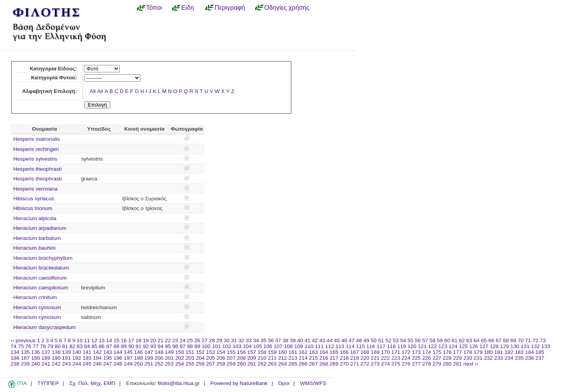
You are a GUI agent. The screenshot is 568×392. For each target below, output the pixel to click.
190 (56, 358)
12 (94, 340)
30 (226, 340)
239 (25, 364)
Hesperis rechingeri (36, 149)
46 (344, 340)
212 (282, 358)
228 (447, 358)
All (93, 91)
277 (416, 364)
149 (169, 352)
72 (535, 340)
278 (427, 364)
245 (87, 364)
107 (278, 346)
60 (447, 340)
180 (488, 352)
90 (131, 346)
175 (437, 352)
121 (422, 346)
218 (344, 358)
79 (50, 346)
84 (87, 346)
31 (234, 340)
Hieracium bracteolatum (41, 268)
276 (406, 364)
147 (149, 352)
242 (56, 364)
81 (65, 346)
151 (190, 352)
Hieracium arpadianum (40, 228)
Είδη (188, 7)
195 (107, 358)
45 (337, 340)
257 (211, 364)
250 (139, 364)
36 (271, 340)
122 (433, 346)
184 (530, 352)
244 (77, 364)
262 (262, 364)
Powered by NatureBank (239, 383)
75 (21, 346)
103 (237, 346)
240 (36, 364)
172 (406, 352)
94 (160, 346)
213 (293, 358)
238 (15, 364)
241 (46, 364)
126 (474, 346)
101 (216, 346)
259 (231, 364)
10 (80, 340)
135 (25, 352)
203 (190, 358)
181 (499, 352)
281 (457, 364)
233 (499, 358)
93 (153, 346)
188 (36, 358)
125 (463, 346)
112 (329, 346)
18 (139, 340)
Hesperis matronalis (37, 139)
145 (128, 352)
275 (396, 364)
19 (146, 340)
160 (282, 352)
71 (528, 340)
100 (206, 346)
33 (249, 340)
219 (355, 358)
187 (25, 358)
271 (355, 364)
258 (221, 364)
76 (28, 346)
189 (46, 358)
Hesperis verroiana (35, 189)
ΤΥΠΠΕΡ (48, 383)
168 (365, 352)
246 (97, 364)
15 (116, 340)
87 (109, 346)
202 (180, 358)
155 (231, 352)
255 (190, 364)
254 (180, 364)
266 (303, 364)
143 (107, 352)
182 (509, 352)
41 (307, 340)
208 (242, 358)
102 (227, 346)
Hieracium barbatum (37, 238)
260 (242, 364)
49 (366, 340)
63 (469, 340)
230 (468, 358)
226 (427, 358)
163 (314, 352)
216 (324, 358)
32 (241, 340)
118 (391, 346)
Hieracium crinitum (35, 297)
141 (87, 352)
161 (293, 352)
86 (102, 346)
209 (252, 358)
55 (410, 340)
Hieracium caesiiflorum (40, 278)
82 (72, 346)
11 (87, 340)
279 (437, 364)
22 (168, 340)
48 (359, 340)
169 (375, 352)
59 (440, 340)
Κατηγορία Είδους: (53, 69)
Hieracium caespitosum (41, 288)
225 (416, 358)
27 (205, 340)
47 (352, 340)
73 (543, 340)
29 (219, 340)
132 (536, 346)
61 (455, 340)
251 (149, 364)
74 (13, 346)
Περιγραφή (230, 7)
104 (247, 346)
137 (46, 352)
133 (546, 346)
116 (371, 346)
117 (381, 346)
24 (183, 340)
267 (314, 364)
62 (462, 340)
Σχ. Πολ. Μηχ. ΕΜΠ (92, 383)
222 (385, 358)
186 (15, 358)
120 (412, 346)
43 (322, 340)
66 (491, 340)
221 (375, 358)
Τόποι (154, 7)
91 (139, 346)
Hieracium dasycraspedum (45, 327)
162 (303, 352)
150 (180, 352)
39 (293, 340)
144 (118, 352)
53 (396, 340)
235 (519, 358)
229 (457, 358)
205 (211, 358)
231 (478, 358)
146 (139, 352)
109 (299, 346)
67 (499, 340)
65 (484, 340)
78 (43, 346)
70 (521, 340)
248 (118, 364)
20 (153, 340)
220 (365, 358)
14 (109, 340)
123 (443, 346)
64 (476, 340)
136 (36, 352)
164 (324, 352)
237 (540, 358)
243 (67, 364)
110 (309, 346)
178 (468, 352)
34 (256, 340)
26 (197, 340)
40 (300, 340)
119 (402, 346)
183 (519, 352)
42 (315, 340)
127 (484, 346)
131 (525, 346)
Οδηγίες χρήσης (287, 7)
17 (131, 340)
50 (374, 340)
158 (262, 352)
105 (258, 346)
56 (418, 340)
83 (80, 346)
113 (340, 346)
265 (293, 364)
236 (530, 358)
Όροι (284, 383)
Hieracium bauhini (34, 248)
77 (36, 346)
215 (314, 358)
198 (139, 358)
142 (97, 352)
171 (396, 352)
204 (200, 358)
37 (278, 340)
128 (494, 346)
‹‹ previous (23, 340)
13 (102, 340)
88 (116, 346)
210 (262, 358)
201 (169, 358)
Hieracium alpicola (35, 218)
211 (272, 358)
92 (146, 346)
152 (200, 352)
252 (159, 364)
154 (221, 352)
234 (509, 358)
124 (453, 346)
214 (303, 358)
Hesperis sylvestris (35, 159)
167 (355, 352)
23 (175, 340)
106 (268, 346)
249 (128, 364)
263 (272, 364)
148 (159, 352)
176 (447, 352)
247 (107, 364)
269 (334, 364)
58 (433, 340)
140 (77, 352)
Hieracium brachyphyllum (43, 258)
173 (416, 352)
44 (329, 340)
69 (513, 340)
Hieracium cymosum (37, 307)
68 (506, 340)
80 (58, 346)
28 (212, 340)
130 (515, 346)
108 (289, 346)
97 (183, 346)
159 (272, 352)
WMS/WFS (313, 383)
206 (221, 358)
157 (252, 352)
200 (159, 358)
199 (149, 358)
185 (540, 352)
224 (406, 358)
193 (87, 358)
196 (118, 358)
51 (381, 340)
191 (67, 358)
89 (124, 346)
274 (385, 364)
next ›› (471, 364)
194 (97, 358)
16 (124, 340)
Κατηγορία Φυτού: (54, 78)
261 (252, 364)
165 (334, 352)
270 (344, 364)
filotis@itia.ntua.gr (178, 383)
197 (128, 358)
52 (388, 340)
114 (350, 346)
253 (169, 364)
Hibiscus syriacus (34, 199)
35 (263, 340)
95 (168, 346)
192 (77, 358)
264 (282, 364)
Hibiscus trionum (33, 208)
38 (286, 340)
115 (361, 346)
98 (190, 346)
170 (385, 352)
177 (457, 352)
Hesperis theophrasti (38, 169)
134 (15, 352)
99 (197, 346)
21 (160, 340)
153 (211, 352)
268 (324, 364)
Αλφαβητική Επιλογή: (50, 91)
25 (190, 340)
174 (427, 352)
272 (365, 364)
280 (447, 364)
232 (488, 358)
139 (67, 352)
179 (478, 352)
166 (344, 352)
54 (403, 340)
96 (175, 346)
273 (375, 364)
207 (231, 358)
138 (56, 352)
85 (94, 346)
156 (242, 352)
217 (334, 358)
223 (396, 358)
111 (319, 346)
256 (200, 364)
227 (437, 358)
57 (425, 340)
